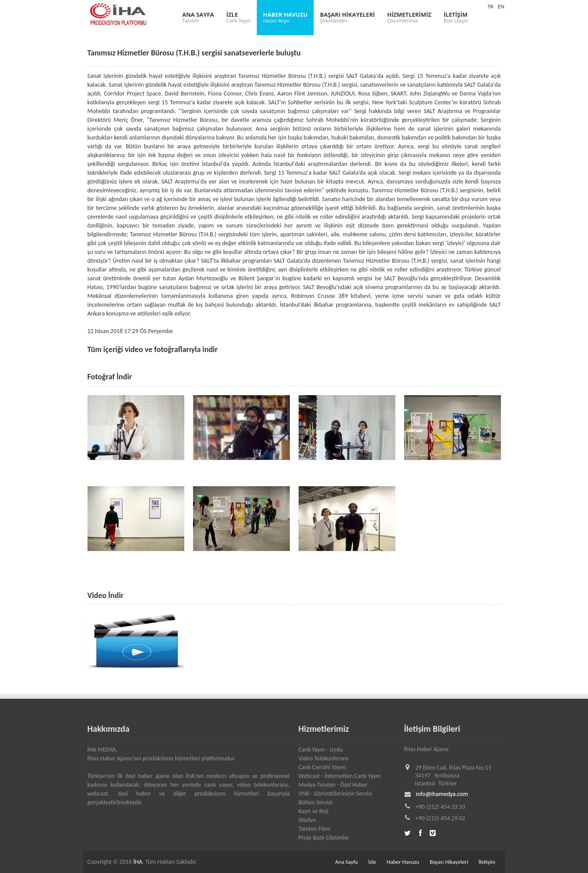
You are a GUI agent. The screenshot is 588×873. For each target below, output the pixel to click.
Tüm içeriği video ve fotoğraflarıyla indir (153, 349)
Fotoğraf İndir (110, 377)
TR (490, 6)
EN (501, 6)
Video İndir (106, 595)
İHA (138, 862)
